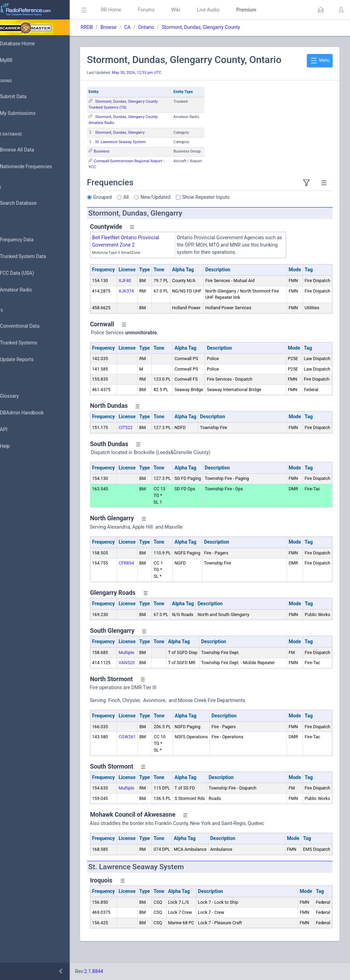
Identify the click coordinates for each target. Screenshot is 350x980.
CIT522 (145, 434)
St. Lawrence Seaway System (140, 142)
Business (121, 151)
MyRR (16, 60)
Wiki (195, 10)
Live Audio (228, 10)
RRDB (106, 27)
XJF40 (145, 281)
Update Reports (27, 360)
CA (147, 27)
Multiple (146, 659)
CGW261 (147, 750)
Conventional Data (30, 326)
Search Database (28, 203)
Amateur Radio (26, 290)
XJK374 (146, 291)
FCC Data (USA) (27, 273)
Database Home (27, 44)
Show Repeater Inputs (226, 197)
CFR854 (146, 570)
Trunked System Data (33, 256)
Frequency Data (27, 240)
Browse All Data (27, 150)
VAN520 (146, 669)
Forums (166, 10)
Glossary (19, 396)
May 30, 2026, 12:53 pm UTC (156, 73)
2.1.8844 (113, 971)
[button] (321, 10)
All (146, 197)
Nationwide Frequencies (36, 167)
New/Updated (175, 197)
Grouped (122, 197)
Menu (320, 61)
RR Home (131, 10)
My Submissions (28, 114)
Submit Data (23, 97)
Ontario (166, 27)
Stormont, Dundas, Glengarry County (221, 27)
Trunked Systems (28, 343)
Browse (128, 27)
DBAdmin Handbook (32, 413)
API (14, 430)
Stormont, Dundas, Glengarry (140, 133)
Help (15, 446)
